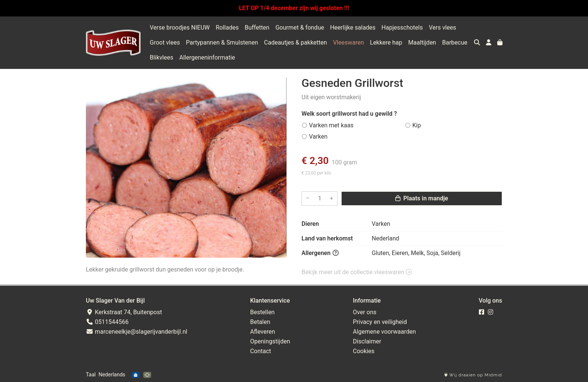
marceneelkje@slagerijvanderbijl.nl (136, 332)
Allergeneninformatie (207, 57)
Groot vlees (165, 43)
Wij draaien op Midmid (473, 375)
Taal (91, 375)
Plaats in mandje (422, 198)
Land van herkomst (327, 238)
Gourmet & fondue (300, 28)
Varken (318, 137)
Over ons (365, 312)
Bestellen (262, 312)
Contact (261, 351)
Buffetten (257, 28)
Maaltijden (422, 43)
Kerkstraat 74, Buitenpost (124, 312)
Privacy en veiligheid (380, 322)
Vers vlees (442, 28)
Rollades (227, 28)
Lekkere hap (386, 43)
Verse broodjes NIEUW (180, 28)
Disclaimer (367, 341)
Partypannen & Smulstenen (222, 43)
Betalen (260, 322)
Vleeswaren (349, 43)
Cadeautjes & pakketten (295, 43)
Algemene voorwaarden (384, 332)
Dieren (310, 224)
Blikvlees (161, 57)
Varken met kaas (331, 125)
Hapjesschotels (402, 28)
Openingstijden (270, 341)
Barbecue (455, 43)
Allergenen (320, 253)
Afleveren (263, 332)
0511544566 (107, 322)
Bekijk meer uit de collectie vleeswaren (357, 272)
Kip (417, 125)
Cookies (364, 351)
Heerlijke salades (353, 28)
